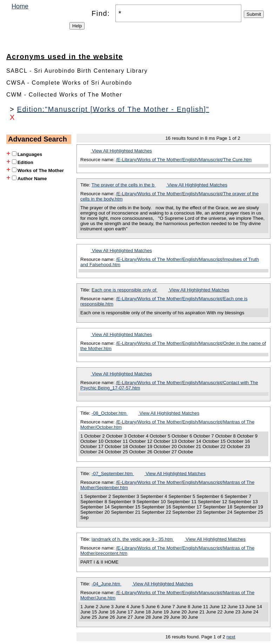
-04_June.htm (106, 584)
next (231, 637)
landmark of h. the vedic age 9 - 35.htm (133, 539)
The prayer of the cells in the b (124, 185)
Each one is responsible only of (125, 290)
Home (20, 6)
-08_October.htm (110, 413)
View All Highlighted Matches (122, 151)
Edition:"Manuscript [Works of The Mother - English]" (113, 109)
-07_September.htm (113, 474)
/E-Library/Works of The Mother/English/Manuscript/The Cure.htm (184, 160)
